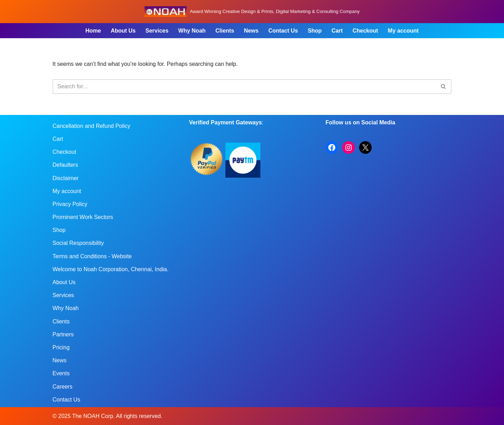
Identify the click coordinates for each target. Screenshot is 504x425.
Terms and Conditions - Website (92, 256)
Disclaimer (66, 178)
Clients (225, 31)
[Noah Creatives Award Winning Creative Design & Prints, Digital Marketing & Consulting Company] (252, 12)
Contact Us (283, 31)
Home (93, 31)
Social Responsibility (78, 243)
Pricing (61, 347)
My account (403, 31)
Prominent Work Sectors (83, 217)
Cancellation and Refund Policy (91, 126)
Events (61, 373)
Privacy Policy (70, 204)
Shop (315, 31)
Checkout (365, 31)
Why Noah (192, 31)
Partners (63, 334)
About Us (123, 31)
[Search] (244, 87)
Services (157, 31)
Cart (337, 31)
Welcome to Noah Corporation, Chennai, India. (110, 269)
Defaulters (65, 165)
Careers (62, 387)
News (251, 31)
